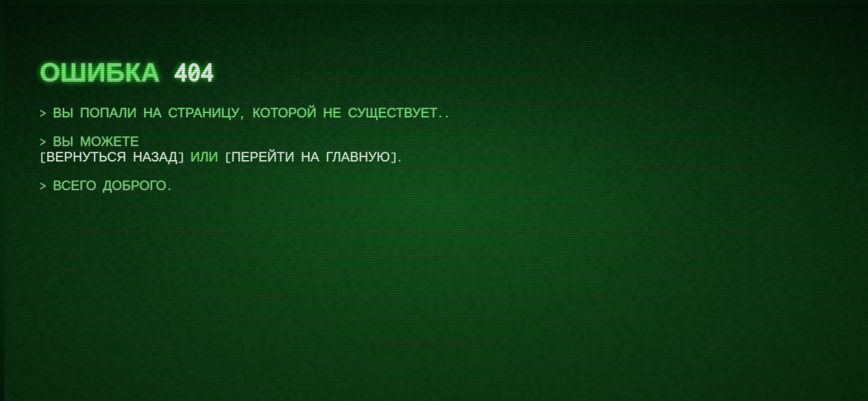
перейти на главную (311, 157)
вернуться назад (112, 157)
